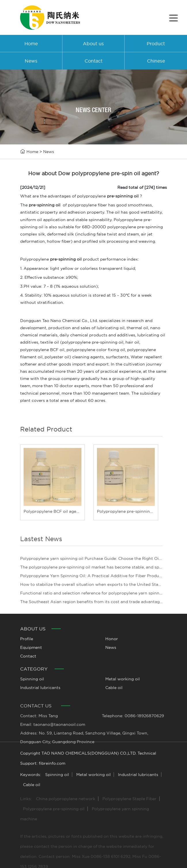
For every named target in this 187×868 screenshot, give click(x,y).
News (49, 152)
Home (32, 152)
